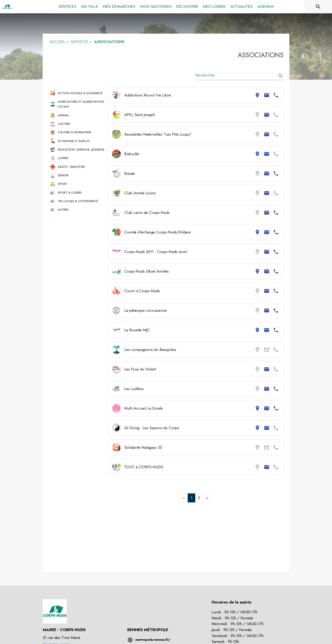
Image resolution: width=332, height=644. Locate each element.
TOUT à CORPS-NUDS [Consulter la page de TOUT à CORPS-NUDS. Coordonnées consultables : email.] (144, 467)
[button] (77, 93)
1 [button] (191, 498)
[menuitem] (67, 6)
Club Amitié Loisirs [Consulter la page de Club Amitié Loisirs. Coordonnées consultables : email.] (140, 193)
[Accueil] (7, 7)
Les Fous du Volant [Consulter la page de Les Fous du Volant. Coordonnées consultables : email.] (140, 369)
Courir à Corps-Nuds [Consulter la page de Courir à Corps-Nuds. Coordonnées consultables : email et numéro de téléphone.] (142, 291)
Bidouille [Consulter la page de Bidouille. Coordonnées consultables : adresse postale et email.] (132, 154)
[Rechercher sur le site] (318, 7)
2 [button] (199, 498)
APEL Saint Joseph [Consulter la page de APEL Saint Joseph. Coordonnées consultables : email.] (140, 115)
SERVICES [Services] (79, 42)
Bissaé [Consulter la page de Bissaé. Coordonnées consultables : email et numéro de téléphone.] (129, 173)
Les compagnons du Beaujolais (150, 350)
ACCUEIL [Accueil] (58, 42)
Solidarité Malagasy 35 (143, 447)
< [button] (184, 498)
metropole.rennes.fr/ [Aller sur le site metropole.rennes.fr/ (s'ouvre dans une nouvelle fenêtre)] (153, 640)
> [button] (207, 498)
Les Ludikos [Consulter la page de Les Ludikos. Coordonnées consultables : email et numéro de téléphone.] (134, 389)
